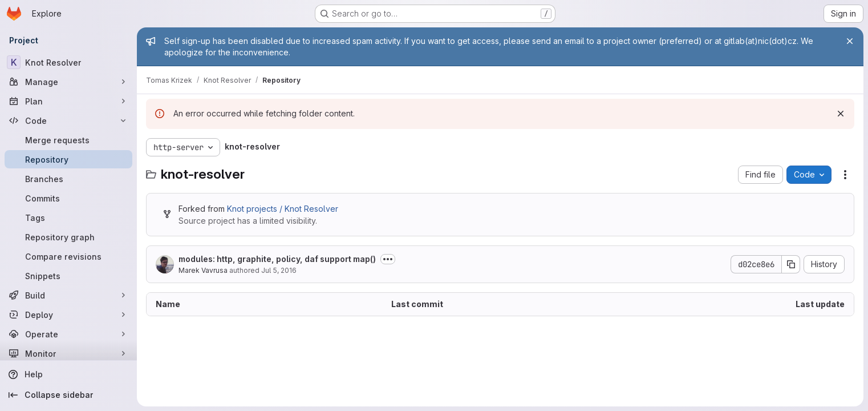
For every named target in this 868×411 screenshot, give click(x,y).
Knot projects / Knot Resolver (283, 209)
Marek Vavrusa (203, 270)
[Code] (68, 120)
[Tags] (68, 217)
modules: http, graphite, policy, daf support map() (277, 259)
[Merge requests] (68, 140)
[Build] (68, 295)
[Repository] (68, 159)
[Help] (68, 374)
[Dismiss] (841, 114)
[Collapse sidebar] (68, 395)
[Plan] (68, 101)
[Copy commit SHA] (791, 264)
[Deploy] (68, 315)
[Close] (850, 41)
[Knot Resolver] (68, 62)
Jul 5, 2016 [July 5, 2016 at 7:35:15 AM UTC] (279, 270)
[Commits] (68, 198)
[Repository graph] (68, 237)
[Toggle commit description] (388, 259)
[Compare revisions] (68, 256)
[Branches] (68, 179)
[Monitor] (68, 353)
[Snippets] (68, 276)
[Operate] (68, 334)
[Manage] (68, 82)
